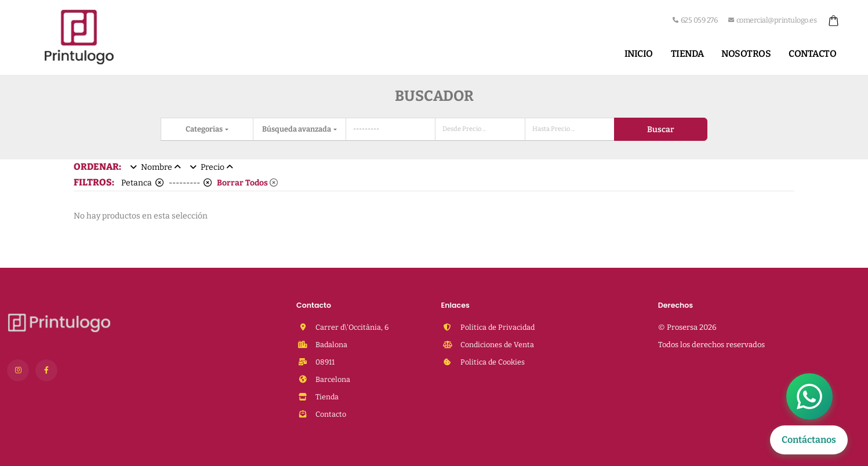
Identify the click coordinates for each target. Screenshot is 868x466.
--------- (190, 183)
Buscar (660, 130)
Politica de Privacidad (497, 327)
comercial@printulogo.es (772, 20)
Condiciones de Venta (496, 345)
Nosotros (746, 54)
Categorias (205, 129)
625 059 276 (695, 20)
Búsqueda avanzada (297, 129)
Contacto (812, 54)
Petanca (142, 183)
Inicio (639, 54)
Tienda (687, 54)
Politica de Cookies (492, 362)
